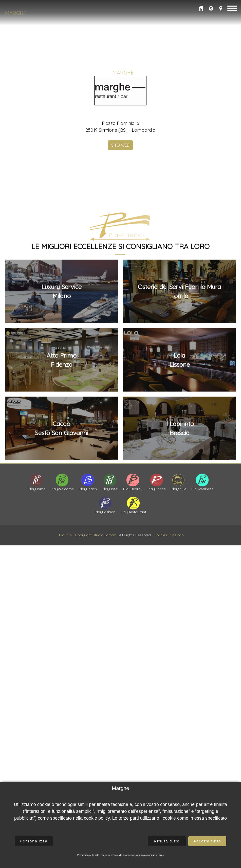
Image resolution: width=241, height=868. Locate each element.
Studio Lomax (104, 557)
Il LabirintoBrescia (179, 571)
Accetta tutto (207, 841)
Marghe (16, 13)
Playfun (65, 557)
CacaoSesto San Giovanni (62, 571)
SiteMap (177, 557)
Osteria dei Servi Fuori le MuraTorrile (179, 434)
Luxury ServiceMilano (61, 434)
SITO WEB (120, 201)
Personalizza (34, 841)
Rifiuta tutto (167, 841)
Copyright (83, 557)
